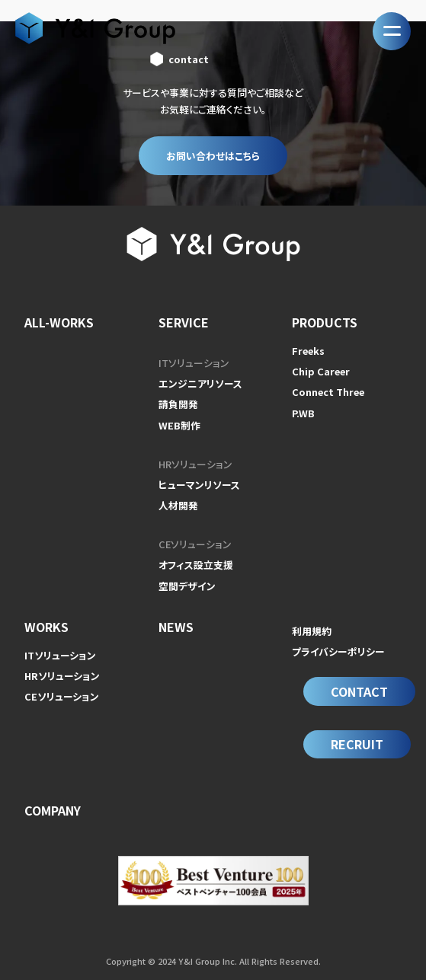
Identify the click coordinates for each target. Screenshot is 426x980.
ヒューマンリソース (199, 485)
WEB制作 (179, 425)
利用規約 (312, 631)
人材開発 (178, 505)
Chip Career (321, 371)
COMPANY (53, 810)
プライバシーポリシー (338, 651)
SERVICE (184, 322)
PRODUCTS (325, 322)
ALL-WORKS (59, 322)
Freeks (308, 351)
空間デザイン (187, 586)
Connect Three (328, 392)
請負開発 (178, 404)
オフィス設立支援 (196, 565)
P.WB (303, 413)
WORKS (46, 627)
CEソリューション (195, 544)
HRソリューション (195, 464)
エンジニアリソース (200, 383)
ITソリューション (194, 363)
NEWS (176, 627)
